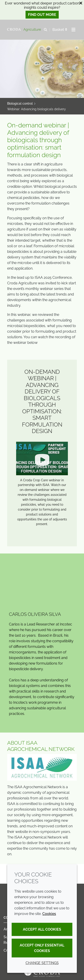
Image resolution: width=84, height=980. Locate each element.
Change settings (42, 963)
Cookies (49, 914)
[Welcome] (25, 30)
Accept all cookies (42, 929)
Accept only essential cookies (42, 948)
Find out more (42, 15)
